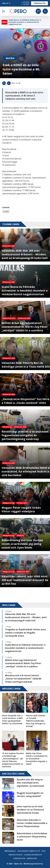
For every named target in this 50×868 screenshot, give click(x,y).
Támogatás (39, 3)
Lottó (6, 211)
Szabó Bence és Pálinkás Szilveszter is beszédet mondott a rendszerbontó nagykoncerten (25, 22)
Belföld (10, 58)
